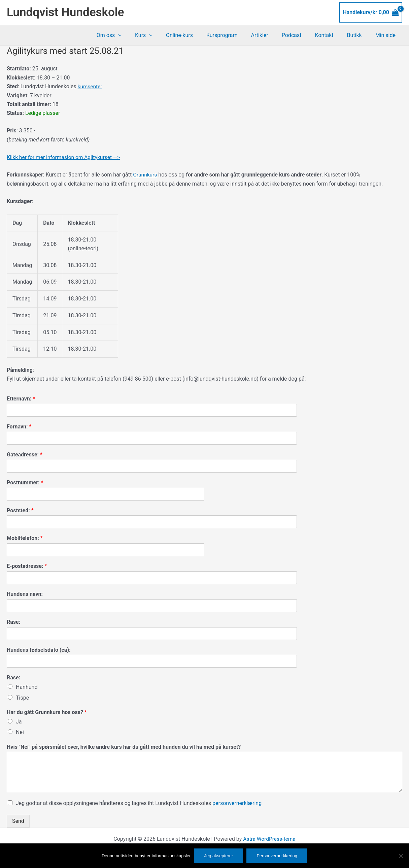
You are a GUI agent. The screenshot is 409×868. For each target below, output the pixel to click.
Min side (387, 35)
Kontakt (331, 35)
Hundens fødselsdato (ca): (39, 650)
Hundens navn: (25, 594)
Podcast (301, 35)
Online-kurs (197, 35)
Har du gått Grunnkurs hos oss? (47, 712)
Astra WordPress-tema (269, 839)
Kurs (164, 35)
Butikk (359, 35)
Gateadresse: (25, 454)
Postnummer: (25, 482)
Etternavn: (21, 399)
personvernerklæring (237, 803)
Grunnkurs (145, 174)
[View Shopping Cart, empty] (371, 12)
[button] (141, 35)
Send (18, 821)
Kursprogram (237, 35)
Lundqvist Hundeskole (65, 12)
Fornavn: (19, 427)
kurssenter (90, 86)
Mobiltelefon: (25, 538)
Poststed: (20, 510)
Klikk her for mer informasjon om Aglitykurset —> (65, 157)
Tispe (22, 697)
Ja (19, 721)
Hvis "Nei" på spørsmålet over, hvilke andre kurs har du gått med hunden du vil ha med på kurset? (124, 747)
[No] (401, 856)
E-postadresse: (27, 566)
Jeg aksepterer (218, 856)
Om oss (132, 35)
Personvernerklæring (277, 856)
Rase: (13, 622)
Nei (20, 732)
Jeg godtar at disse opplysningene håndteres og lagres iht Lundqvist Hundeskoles (139, 803)
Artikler (271, 35)
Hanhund (27, 687)
